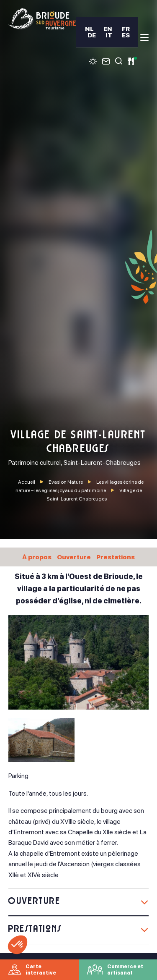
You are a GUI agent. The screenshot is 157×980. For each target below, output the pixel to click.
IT (109, 35)
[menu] (144, 37)
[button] (18, 945)
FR (126, 29)
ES (126, 35)
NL (89, 29)
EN (108, 29)
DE (92, 35)
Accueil (27, 482)
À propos (37, 557)
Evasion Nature (66, 482)
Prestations (116, 557)
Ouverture (74, 557)
